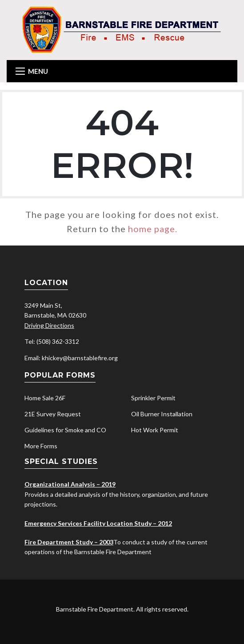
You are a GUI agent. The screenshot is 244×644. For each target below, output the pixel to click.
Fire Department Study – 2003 (69, 542)
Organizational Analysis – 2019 (70, 484)
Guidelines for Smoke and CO (65, 430)
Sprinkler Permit (153, 398)
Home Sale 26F (45, 398)
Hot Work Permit (155, 430)
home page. (153, 229)
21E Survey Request (53, 414)
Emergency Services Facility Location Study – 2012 (98, 523)
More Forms (41, 446)
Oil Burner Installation (162, 414)
